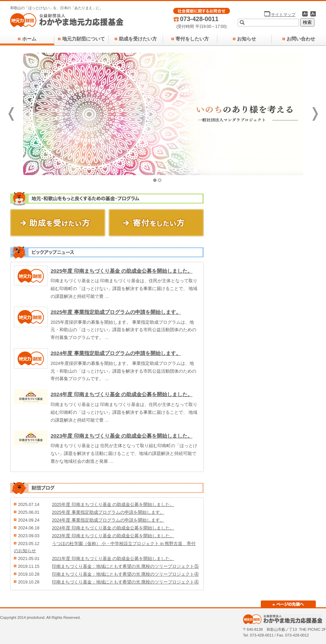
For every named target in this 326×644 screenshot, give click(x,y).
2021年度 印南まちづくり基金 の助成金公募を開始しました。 (113, 559)
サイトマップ (283, 15)
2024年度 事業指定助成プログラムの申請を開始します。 (116, 353)
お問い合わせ (301, 39)
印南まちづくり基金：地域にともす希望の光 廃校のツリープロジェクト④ (125, 574)
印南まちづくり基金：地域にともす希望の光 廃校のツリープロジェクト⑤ (125, 566)
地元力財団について (84, 39)
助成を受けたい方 (138, 39)
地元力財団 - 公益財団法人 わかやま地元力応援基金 (67, 20)
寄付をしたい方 (192, 39)
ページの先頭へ (288, 604)
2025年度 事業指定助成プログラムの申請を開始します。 (116, 312)
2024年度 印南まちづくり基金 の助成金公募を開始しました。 (122, 394)
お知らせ (247, 39)
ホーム (29, 39)
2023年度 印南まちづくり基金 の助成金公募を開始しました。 (122, 436)
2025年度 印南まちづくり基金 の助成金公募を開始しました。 (122, 271)
